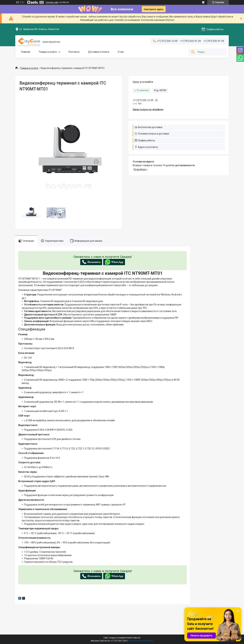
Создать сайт (52, 2)
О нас (121, 52)
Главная (26, 52)
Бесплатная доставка (150, 127)
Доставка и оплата (99, 52)
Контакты (74, 52)
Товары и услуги (48, 52)
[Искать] (193, 52)
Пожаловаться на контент (141, 641)
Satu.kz (137, 638)
